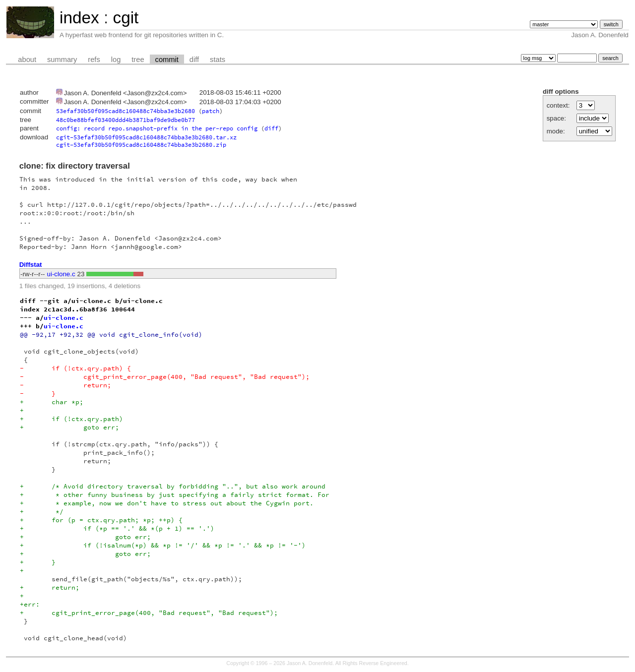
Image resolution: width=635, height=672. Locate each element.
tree (138, 60)
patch (211, 111)
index (79, 18)
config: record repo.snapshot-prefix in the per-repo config (157, 128)
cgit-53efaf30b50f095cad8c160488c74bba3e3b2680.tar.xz (146, 137)
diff (194, 60)
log (116, 60)
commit (167, 60)
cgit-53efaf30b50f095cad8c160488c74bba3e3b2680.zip (141, 145)
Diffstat (31, 265)
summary (62, 60)
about (27, 60)
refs (94, 60)
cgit (126, 18)
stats (218, 60)
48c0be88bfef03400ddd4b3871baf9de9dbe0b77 (126, 120)
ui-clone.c (61, 274)
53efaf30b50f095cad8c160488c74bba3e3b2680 (126, 111)
